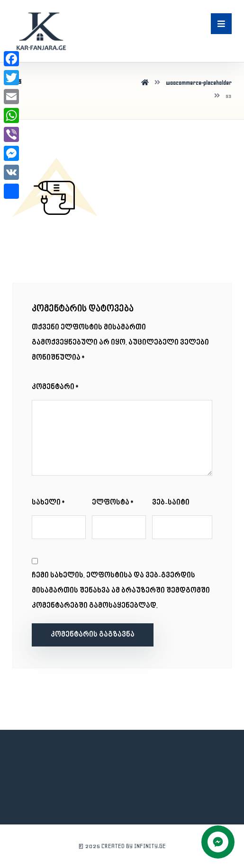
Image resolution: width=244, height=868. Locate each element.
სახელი (49, 503)
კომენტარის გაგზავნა (93, 635)
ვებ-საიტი (171, 503)
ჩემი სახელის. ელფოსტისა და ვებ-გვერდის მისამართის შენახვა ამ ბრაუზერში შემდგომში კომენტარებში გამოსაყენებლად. (121, 591)
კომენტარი (56, 387)
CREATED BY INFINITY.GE (134, 846)
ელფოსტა (113, 503)
